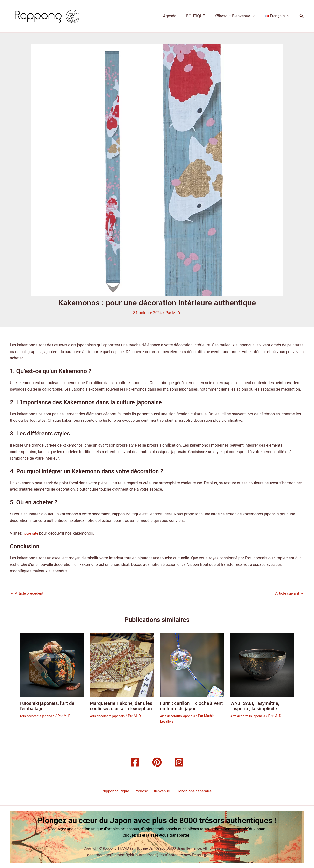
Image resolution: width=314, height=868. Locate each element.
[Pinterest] (157, 762)
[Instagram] (179, 762)
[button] (256, 16)
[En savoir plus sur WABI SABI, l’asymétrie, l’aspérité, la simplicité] (262, 664)
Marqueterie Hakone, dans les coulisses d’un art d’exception (119, 708)
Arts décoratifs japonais (38, 716)
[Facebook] (135, 762)
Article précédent (28, 593)
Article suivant (289, 593)
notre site (31, 533)
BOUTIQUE (200, 16)
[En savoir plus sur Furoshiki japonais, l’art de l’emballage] (52, 664)
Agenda (177, 16)
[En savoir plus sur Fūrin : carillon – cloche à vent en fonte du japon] (192, 664)
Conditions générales (193, 791)
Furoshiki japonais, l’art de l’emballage (48, 706)
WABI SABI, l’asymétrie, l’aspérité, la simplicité (256, 706)
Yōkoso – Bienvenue (238, 16)
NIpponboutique (117, 791)
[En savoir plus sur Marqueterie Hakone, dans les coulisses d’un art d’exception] (122, 664)
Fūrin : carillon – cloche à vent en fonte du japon (188, 706)
